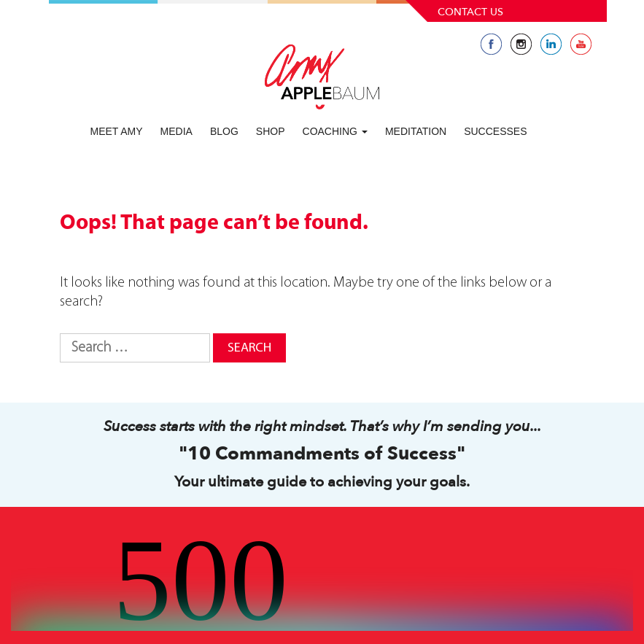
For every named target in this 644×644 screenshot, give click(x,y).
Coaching (335, 131)
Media (176, 131)
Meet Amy (117, 131)
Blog (224, 131)
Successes (495, 131)
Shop (271, 131)
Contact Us (470, 12)
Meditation (416, 131)
